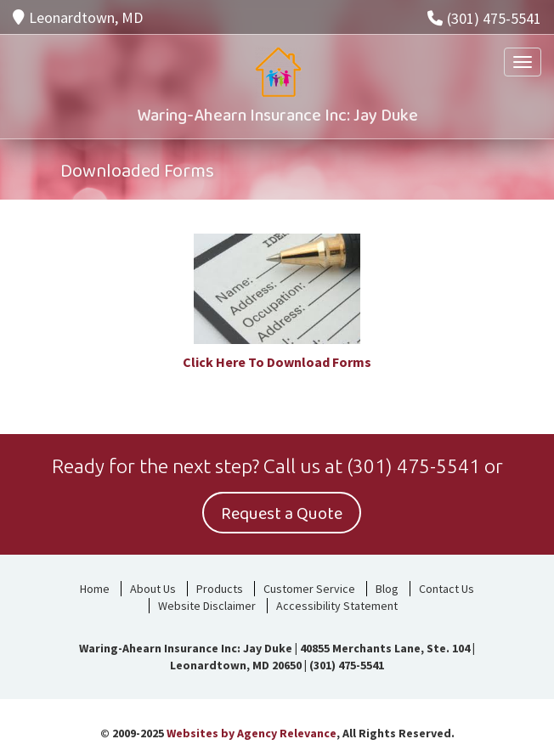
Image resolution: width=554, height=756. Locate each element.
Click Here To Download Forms (277, 362)
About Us (153, 589)
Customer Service (309, 589)
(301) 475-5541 (484, 18)
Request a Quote (282, 514)
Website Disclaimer (207, 606)
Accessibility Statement (337, 606)
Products (220, 589)
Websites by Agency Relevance (252, 733)
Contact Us (447, 589)
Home (95, 589)
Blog (387, 589)
